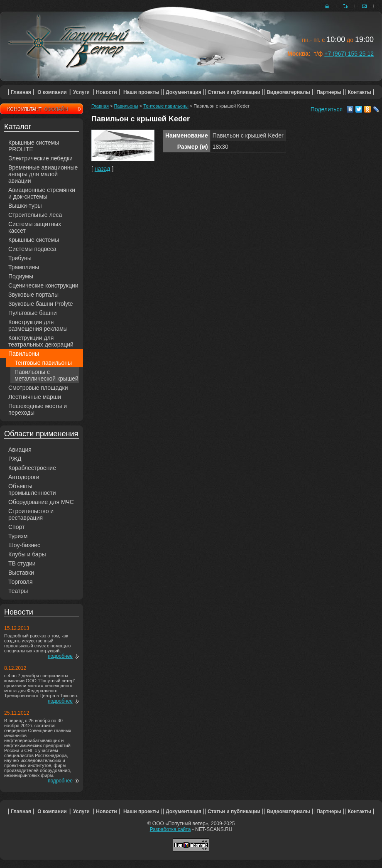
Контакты (359, 92)
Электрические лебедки (40, 158)
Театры (18, 591)
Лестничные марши (35, 397)
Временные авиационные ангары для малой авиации (43, 174)
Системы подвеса (32, 249)
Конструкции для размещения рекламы (38, 325)
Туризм (18, 536)
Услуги (81, 92)
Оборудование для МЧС (41, 502)
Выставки (21, 573)
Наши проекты (141, 92)
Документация (184, 92)
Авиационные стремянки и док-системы (42, 193)
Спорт (16, 527)
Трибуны (20, 258)
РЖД (15, 459)
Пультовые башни (33, 313)
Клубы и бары (27, 554)
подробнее (60, 656)
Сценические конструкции (43, 285)
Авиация (20, 450)
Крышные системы (34, 240)
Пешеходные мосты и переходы (38, 409)
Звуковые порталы (33, 295)
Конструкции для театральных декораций (41, 341)
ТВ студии (22, 563)
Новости (106, 92)
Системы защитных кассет (35, 227)
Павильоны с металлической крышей (47, 375)
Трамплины (24, 267)
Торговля (20, 582)
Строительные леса (35, 215)
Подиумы (21, 276)
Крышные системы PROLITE (34, 146)
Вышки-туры (25, 206)
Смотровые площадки (38, 388)
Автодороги (24, 477)
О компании (52, 92)
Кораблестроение (32, 468)
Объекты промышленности (32, 489)
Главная (21, 92)
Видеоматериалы (288, 92)
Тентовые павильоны (43, 363)
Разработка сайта (170, 829)
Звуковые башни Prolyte (41, 304)
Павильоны (24, 354)
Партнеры (329, 92)
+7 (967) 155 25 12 (349, 54)
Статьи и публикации (234, 92)
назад (103, 169)
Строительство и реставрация (31, 514)
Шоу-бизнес (24, 545)
